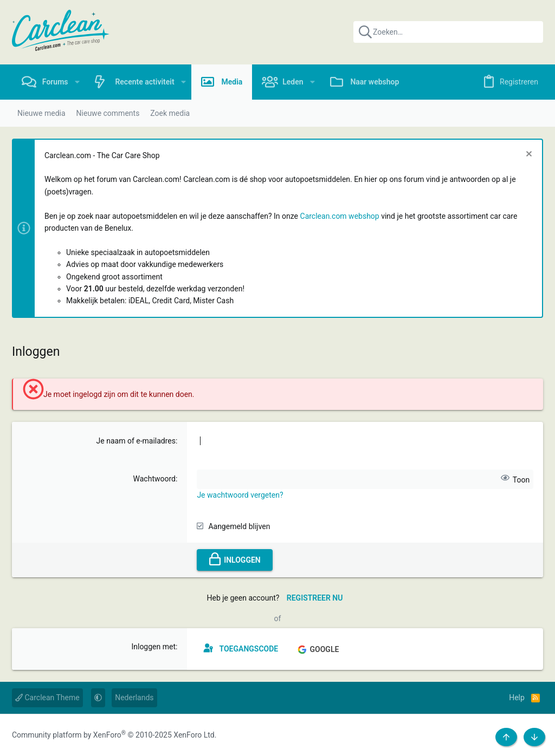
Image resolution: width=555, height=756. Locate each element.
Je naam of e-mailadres (136, 441)
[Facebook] (492, 735)
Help (517, 698)
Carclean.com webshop (340, 216)
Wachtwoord (154, 479)
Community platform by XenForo (114, 735)
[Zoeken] (448, 32)
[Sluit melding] (528, 155)
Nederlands (134, 698)
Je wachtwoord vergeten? (240, 495)
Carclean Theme (47, 698)
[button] (77, 82)
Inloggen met (153, 647)
